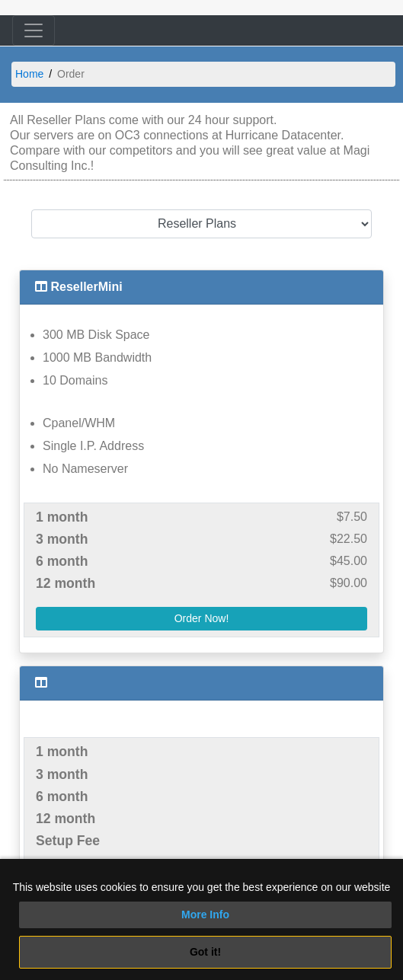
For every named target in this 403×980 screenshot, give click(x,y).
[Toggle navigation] (34, 30)
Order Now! (202, 618)
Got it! (205, 952)
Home (29, 74)
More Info (205, 915)
